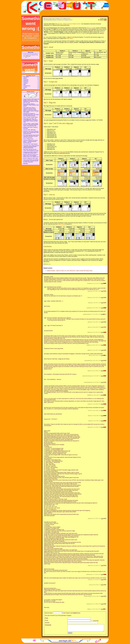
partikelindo (26, 81)
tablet (25, 85)
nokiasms (25, 83)
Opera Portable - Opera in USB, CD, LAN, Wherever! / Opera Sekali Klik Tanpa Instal (70, 271)
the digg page (62, 152)
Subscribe (95, 621)
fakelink (25, 78)
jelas (24, 88)
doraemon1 (26, 82)
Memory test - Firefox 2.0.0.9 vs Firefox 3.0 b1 (68, 24)
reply (102, 283)
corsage (25, 87)
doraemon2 (26, 79)
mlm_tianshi (26, 77)
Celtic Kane (70, 39)
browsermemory (27, 86)
